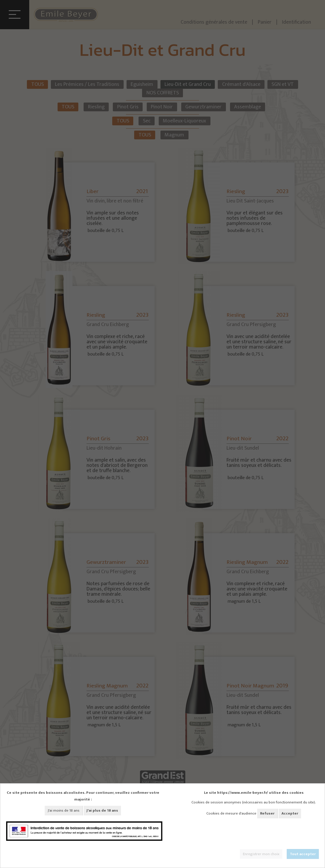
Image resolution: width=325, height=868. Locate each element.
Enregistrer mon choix (261, 854)
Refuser (267, 813)
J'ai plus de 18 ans (102, 810)
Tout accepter (303, 854)
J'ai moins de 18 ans (64, 810)
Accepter (290, 813)
